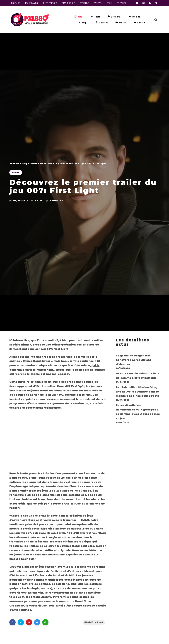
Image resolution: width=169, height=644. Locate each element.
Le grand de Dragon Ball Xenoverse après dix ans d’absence (134, 360)
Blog (25, 164)
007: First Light (94, 622)
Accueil (14, 164)
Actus (34, 164)
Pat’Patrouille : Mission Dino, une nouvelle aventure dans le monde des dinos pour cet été (138, 392)
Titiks (39, 201)
